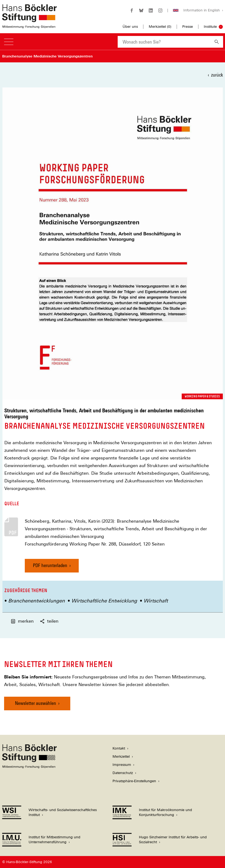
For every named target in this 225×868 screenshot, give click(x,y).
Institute (210, 27)
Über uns (130, 27)
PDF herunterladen (50, 565)
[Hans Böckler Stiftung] (29, 767)
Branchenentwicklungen (37, 601)
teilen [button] (49, 621)
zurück (217, 75)
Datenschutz (123, 773)
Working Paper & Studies (202, 396)
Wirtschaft (156, 601)
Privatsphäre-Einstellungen (134, 781)
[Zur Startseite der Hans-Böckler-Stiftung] (29, 25)
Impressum (122, 765)
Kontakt (119, 748)
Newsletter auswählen (36, 703)
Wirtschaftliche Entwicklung (104, 601)
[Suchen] (217, 42)
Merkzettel (121, 756)
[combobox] (164, 42)
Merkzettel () (160, 27)
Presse (188, 27)
